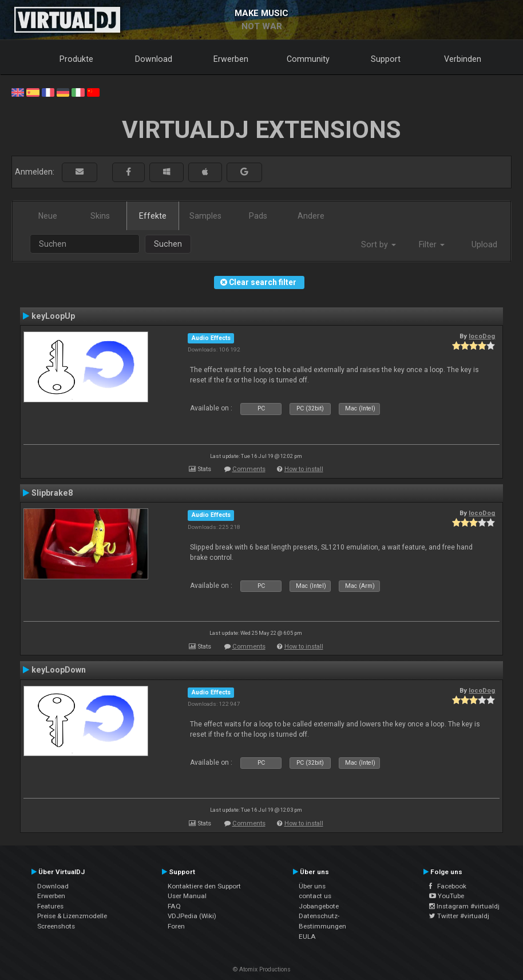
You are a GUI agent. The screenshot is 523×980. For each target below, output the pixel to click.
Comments (249, 469)
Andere (311, 216)
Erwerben (231, 59)
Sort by (379, 244)
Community (308, 59)
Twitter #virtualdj (459, 916)
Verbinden (463, 59)
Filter (432, 244)
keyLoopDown (59, 670)
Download (154, 59)
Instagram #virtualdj (464, 906)
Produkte (76, 59)
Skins (100, 216)
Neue (48, 216)
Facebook (448, 886)
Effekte (153, 216)
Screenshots (56, 926)
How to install (304, 469)
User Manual (187, 896)
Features (50, 906)
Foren (176, 926)
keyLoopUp (53, 316)
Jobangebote (319, 906)
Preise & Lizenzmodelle (72, 916)
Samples (205, 216)
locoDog (482, 336)
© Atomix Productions (262, 969)
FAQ (174, 906)
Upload (484, 244)
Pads (258, 216)
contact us (315, 896)
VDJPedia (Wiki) (192, 916)
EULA (307, 936)
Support (386, 59)
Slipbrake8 (52, 493)
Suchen (168, 244)
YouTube (447, 896)
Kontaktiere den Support (204, 886)
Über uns (312, 886)
